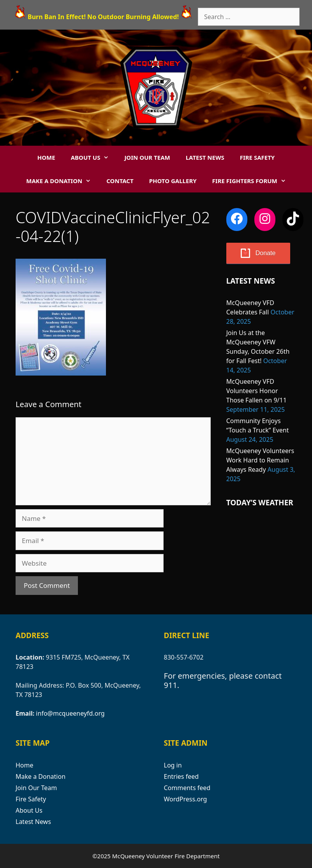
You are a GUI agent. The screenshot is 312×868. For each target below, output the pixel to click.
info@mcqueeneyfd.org (70, 713)
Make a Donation (62, 181)
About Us (94, 157)
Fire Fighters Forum (253, 181)
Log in (173, 765)
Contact (120, 181)
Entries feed (182, 776)
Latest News (205, 157)
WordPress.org (186, 799)
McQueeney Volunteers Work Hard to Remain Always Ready (260, 460)
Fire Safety (257, 157)
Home (46, 157)
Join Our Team (147, 157)
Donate (266, 253)
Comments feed (187, 788)
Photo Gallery (173, 181)
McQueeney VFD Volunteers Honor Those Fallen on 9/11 (256, 391)
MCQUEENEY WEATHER (261, 549)
